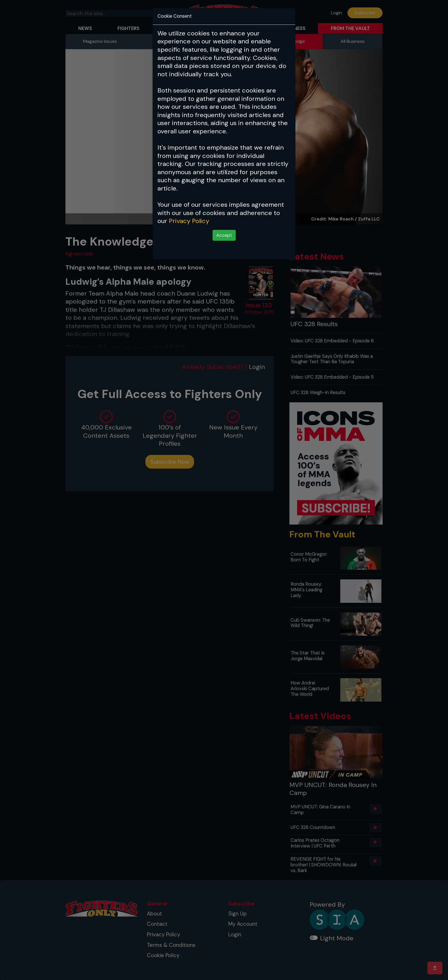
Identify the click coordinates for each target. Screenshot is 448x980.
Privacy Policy (189, 221)
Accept (224, 235)
